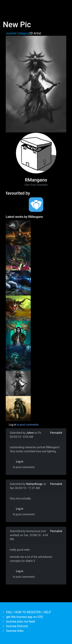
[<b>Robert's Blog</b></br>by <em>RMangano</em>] (18, 408)
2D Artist (35, 33)
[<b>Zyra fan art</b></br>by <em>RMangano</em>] (18, 258)
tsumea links (15, 631)
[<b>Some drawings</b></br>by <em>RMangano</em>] (18, 333)
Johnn (30, 433)
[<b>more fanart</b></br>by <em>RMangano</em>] (18, 358)
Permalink (56, 433)
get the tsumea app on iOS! (25, 617)
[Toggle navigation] (8, 5)
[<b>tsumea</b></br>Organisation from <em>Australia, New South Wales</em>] (36, 205)
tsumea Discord (17, 626)
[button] (36, 84)
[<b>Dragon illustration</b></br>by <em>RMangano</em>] (18, 233)
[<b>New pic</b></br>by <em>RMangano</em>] (18, 308)
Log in (12, 425)
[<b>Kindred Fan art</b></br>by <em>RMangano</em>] (18, 283)
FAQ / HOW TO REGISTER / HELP (29, 612)
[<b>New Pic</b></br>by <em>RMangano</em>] (18, 383)
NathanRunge (34, 484)
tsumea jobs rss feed (20, 621)
